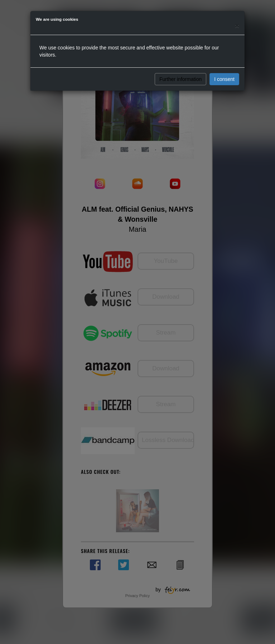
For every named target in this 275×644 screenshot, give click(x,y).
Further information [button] (180, 79)
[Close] (237, 26)
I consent (224, 79)
